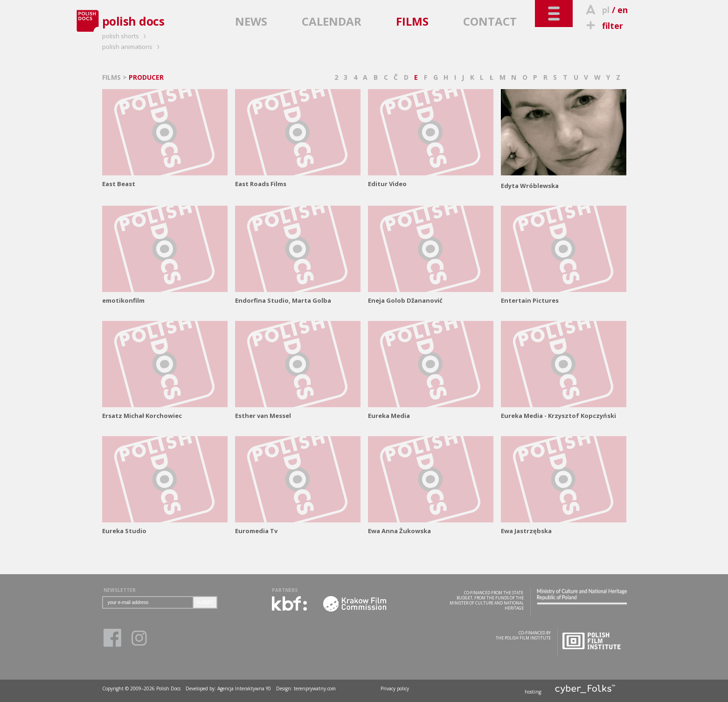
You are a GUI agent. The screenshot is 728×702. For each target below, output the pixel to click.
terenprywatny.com (315, 688)
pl (606, 10)
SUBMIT (205, 602)
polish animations (132, 47)
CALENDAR (332, 21)
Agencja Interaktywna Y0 (244, 688)
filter (603, 26)
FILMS (412, 21)
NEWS (251, 21)
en (623, 10)
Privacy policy (395, 688)
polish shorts (125, 36)
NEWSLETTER (120, 590)
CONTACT (490, 21)
